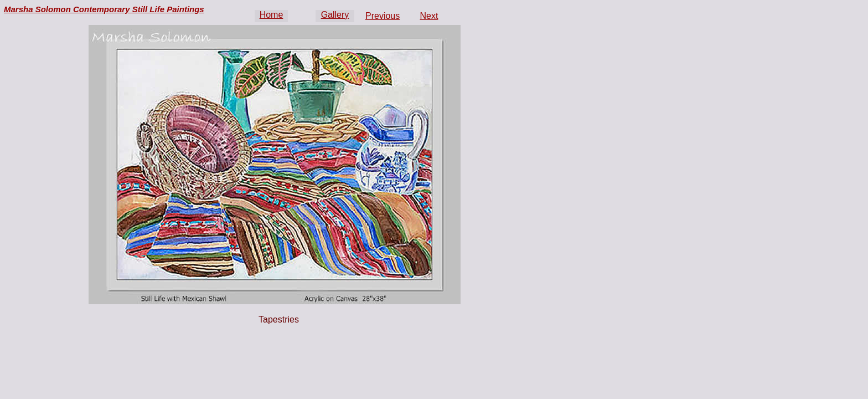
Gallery (335, 15)
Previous (383, 16)
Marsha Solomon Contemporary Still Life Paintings (104, 9)
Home (272, 15)
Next (429, 16)
